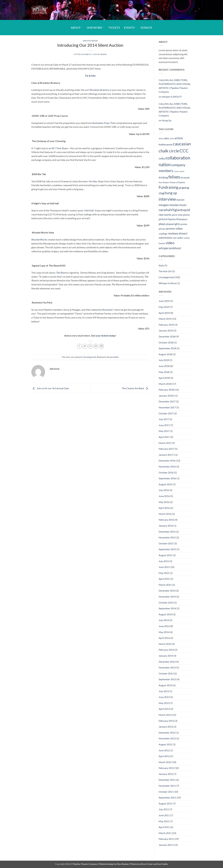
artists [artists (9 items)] (179, 138)
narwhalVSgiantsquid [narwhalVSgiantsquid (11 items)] (174, 210)
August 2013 (165, 685)
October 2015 (166, 543)
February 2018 (166, 390)
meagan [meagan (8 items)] (164, 205)
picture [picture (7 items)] (163, 219)
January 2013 (166, 727)
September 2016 (167, 478)
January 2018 (166, 396)
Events (130, 28)
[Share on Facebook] (79, 346)
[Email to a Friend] (90, 346)
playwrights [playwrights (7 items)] (173, 224)
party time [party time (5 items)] (177, 215)
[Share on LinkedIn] (101, 346)
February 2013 (166, 721)
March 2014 (165, 644)
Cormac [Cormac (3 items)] (176, 171)
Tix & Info (90, 76)
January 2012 (166, 774)
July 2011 (164, 809)
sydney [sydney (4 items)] (187, 238)
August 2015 (165, 555)
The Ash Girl (165, 271)
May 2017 (164, 431)
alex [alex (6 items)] (167, 138)
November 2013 (167, 667)
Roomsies (107, 310)
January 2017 (166, 455)
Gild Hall (89, 210)
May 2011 (164, 821)
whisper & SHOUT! (172, 97)
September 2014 (167, 608)
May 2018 (164, 372)
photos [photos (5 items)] (186, 215)
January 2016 (166, 526)
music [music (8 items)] (183, 205)
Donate (146, 28)
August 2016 (165, 484)
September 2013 (167, 679)
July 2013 (164, 691)
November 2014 (167, 597)
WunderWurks (39, 239)
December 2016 (167, 460)
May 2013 (164, 703)
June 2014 (164, 626)
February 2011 (166, 839)
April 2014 (164, 638)
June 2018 (164, 366)
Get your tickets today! (104, 336)
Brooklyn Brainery (100, 90)
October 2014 (166, 602)
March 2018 (165, 384)
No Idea (93, 181)
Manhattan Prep (100, 123)
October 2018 (166, 342)
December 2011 (167, 780)
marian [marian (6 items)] (180, 200)
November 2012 (167, 738)
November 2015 (167, 537)
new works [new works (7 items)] (165, 215)
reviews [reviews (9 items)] (173, 233)
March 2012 (165, 762)
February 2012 (166, 768)
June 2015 (164, 567)
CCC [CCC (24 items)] (184, 151)
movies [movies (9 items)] (174, 205)
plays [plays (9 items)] (162, 224)
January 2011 (166, 845)
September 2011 (167, 797)
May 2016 (164, 502)
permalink (114, 357)
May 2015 (164, 573)
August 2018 (165, 354)
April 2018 (164, 378)
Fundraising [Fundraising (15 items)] (168, 187)
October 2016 (166, 472)
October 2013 (166, 673)
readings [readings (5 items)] (163, 234)
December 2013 (167, 662)
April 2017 (164, 437)
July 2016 (164, 490)
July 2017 (164, 419)
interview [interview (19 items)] (167, 199)
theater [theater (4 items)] (162, 243)
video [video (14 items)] (170, 243)
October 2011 (166, 792)
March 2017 (165, 443)
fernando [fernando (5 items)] (185, 178)
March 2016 (165, 514)
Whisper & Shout (168, 283)
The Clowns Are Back (136, 388)
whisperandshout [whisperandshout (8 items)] (170, 248)
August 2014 (165, 614)
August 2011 (165, 803)
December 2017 (167, 401)
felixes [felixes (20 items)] (174, 177)
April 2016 (164, 508)
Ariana (103, 54)
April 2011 (164, 827)
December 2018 (167, 336)
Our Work (96, 28)
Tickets (114, 28)
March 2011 (165, 833)
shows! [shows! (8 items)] (183, 233)
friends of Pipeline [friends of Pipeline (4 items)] (177, 182)
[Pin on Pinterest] (96, 346)
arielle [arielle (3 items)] (172, 139)
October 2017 (166, 413)
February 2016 (166, 520)
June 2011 (164, 815)
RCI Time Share (60, 148)
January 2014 (166, 656)
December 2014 (167, 591)
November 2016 (167, 466)
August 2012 (165, 744)
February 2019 (166, 325)
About (77, 28)
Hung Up (167, 120)
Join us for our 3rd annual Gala (50, 388)
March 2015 (165, 585)
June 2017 (164, 425)
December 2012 (167, 733)
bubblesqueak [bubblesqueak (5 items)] (166, 144)
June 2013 (164, 697)
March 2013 (165, 715)
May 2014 (164, 632)
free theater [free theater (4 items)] (164, 182)
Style (161, 265)
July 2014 (164, 620)
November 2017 (167, 407)
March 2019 (165, 319)
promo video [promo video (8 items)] (174, 228)
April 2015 (164, 579)
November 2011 (167, 786)
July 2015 (164, 561)
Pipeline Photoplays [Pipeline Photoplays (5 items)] (178, 219)
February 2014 (166, 650)
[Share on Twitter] (85, 346)
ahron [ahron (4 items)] (161, 138)
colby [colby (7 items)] (162, 158)
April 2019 (164, 313)
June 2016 (164, 496)
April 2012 (164, 756)
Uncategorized (90, 41)
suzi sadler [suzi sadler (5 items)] (178, 238)
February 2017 (166, 449)
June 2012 (164, 750)
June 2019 (164, 301)
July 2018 (164, 360)
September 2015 (167, 549)
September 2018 (167, 348)
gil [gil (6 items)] (180, 188)
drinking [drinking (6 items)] (163, 178)
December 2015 (167, 532)
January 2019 (166, 330)
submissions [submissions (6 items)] (165, 238)
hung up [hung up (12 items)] (171, 193)
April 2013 (164, 709)
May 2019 (164, 307)
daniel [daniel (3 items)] (182, 171)
